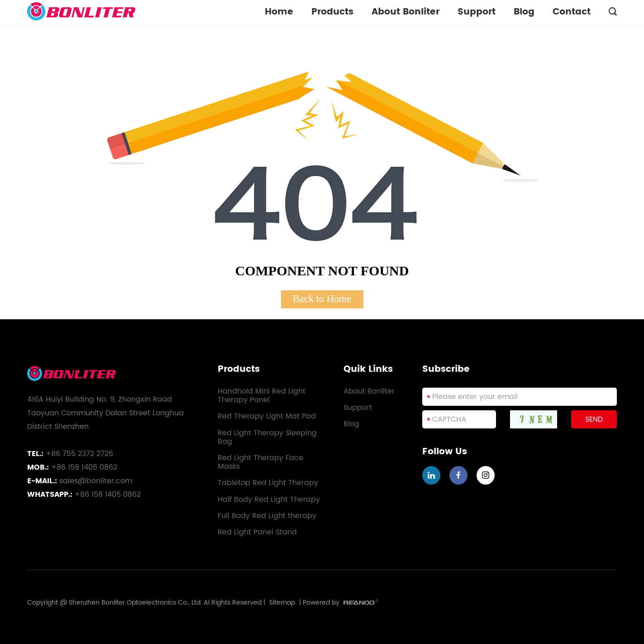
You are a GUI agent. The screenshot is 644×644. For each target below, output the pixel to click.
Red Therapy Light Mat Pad (267, 416)
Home (279, 12)
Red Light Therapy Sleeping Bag (267, 437)
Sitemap (282, 603)
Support (477, 12)
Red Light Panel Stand (257, 532)
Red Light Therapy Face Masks (260, 462)
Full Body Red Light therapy (267, 516)
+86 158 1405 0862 (108, 495)
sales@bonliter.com (96, 481)
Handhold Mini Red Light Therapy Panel (262, 396)
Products (332, 12)
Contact (572, 12)
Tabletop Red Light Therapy (268, 483)
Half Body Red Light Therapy (269, 500)
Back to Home (322, 299)
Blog (524, 12)
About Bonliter (405, 12)
